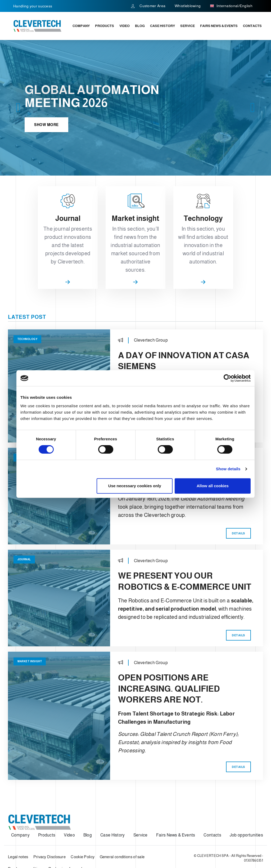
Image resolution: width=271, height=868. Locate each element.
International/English (231, 6)
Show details (228, 469)
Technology (27, 303)
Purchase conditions (26, 832)
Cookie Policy (83, 820)
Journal (24, 523)
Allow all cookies (213, 486)
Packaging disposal (65, 832)
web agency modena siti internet (25, 848)
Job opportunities (246, 799)
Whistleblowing (188, 6)
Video (125, 26)
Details (238, 599)
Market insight (30, 625)
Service (188, 26)
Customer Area (148, 6)
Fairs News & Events (219, 26)
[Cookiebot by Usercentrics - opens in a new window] (227, 378)
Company (81, 26)
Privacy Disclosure (49, 820)
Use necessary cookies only (135, 486)
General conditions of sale (122, 820)
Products (105, 26)
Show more (46, 125)
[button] (18, 108)
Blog (140, 26)
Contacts (252, 26)
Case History (162, 26)
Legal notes (18, 820)
